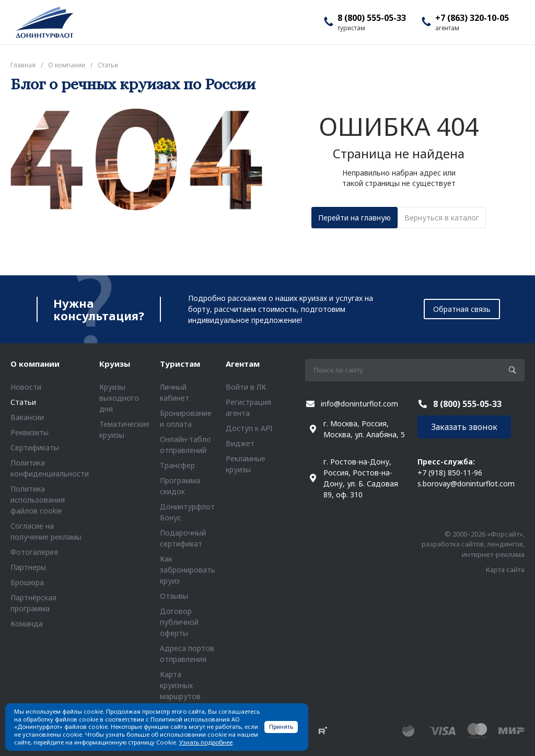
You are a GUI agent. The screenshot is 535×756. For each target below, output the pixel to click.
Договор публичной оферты (179, 622)
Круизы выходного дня (119, 398)
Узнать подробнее (206, 742)
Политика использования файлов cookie (38, 500)
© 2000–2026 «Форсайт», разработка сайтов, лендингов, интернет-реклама (473, 544)
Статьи (23, 402)
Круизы (115, 364)
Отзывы (174, 596)
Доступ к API (249, 428)
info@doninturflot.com (359, 404)
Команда (27, 624)
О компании (35, 364)
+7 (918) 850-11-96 (450, 473)
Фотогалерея (34, 552)
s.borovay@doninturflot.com (466, 484)
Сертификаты (35, 447)
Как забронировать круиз (188, 570)
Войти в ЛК (246, 387)
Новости (26, 387)
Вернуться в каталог (442, 218)
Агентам (243, 364)
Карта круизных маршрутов (180, 685)
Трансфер (177, 465)
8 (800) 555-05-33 (372, 18)
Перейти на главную (354, 218)
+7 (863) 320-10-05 (472, 18)
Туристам (180, 364)
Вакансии (27, 417)
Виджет (240, 443)
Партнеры (28, 567)
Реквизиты (30, 432)
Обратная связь (462, 309)
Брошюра (27, 582)
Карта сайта (505, 569)
